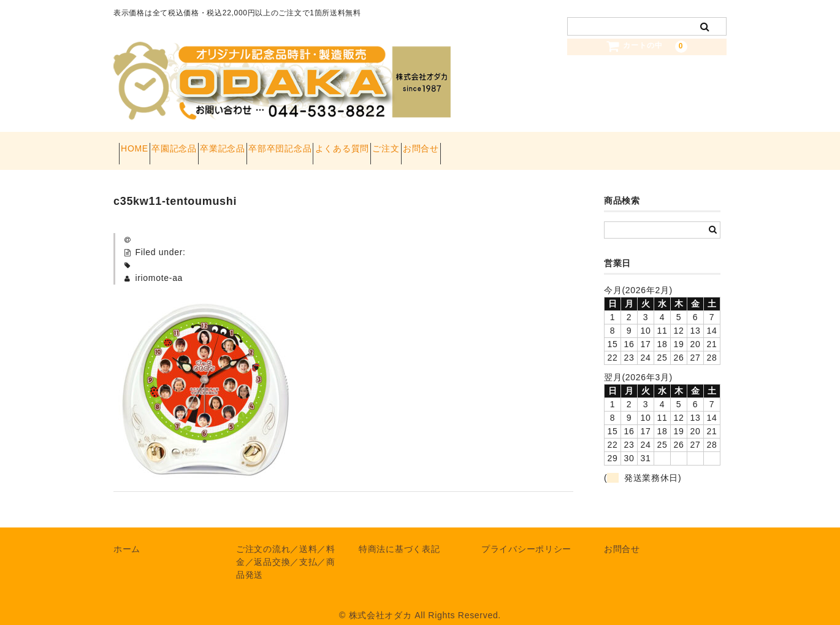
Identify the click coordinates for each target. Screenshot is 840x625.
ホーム (127, 537)
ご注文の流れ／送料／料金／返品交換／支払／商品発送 (286, 550)
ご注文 (500, 145)
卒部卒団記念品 (351, 145)
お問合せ (557, 145)
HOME (140, 145)
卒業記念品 (272, 145)
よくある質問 (435, 145)
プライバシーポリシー (526, 537)
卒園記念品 (202, 145)
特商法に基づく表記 (399, 537)
